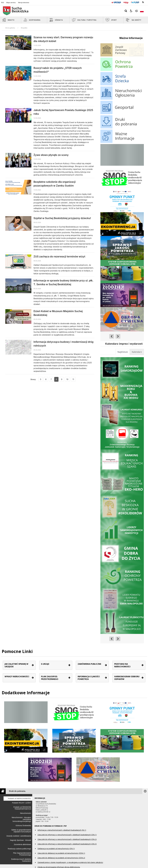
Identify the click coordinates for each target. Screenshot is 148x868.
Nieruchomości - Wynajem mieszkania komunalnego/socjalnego (21, 819)
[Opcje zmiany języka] (142, 11)
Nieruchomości (26, 813)
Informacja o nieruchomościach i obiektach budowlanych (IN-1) (62, 830)
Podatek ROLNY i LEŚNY (22, 803)
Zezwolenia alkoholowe (22, 844)
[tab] (137, 352)
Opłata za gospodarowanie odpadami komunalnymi (21, 831)
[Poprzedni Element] (112, 336)
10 (67, 379)
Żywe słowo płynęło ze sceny (51, 155)
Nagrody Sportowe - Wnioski (21, 840)
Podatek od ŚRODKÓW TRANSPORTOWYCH (22, 808)
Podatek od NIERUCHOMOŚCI (19, 799)
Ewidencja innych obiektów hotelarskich (21, 860)
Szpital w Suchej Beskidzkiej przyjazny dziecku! (62, 218)
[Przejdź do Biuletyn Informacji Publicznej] (126, 2)
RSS (3, 3)
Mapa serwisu (11, 3)
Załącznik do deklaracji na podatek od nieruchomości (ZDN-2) (61, 858)
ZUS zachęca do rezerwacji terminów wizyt (59, 257)
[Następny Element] (118, 336)
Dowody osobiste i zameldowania (19, 836)
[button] (131, 11)
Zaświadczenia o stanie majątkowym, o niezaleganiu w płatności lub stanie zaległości (70, 862)
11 (73, 379)
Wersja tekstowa (24, 3)
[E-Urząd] (116, 2)
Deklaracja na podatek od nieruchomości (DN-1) (56, 849)
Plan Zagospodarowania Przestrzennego (22, 854)
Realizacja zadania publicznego (19, 849)
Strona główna (10, 28)
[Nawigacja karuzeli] (115, 336)
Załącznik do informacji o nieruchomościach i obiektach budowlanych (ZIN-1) (67, 835)
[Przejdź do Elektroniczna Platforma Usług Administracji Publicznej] (135, 2)
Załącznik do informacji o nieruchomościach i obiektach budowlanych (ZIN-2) (67, 839)
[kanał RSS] (143, 2)
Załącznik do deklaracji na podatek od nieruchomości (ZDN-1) (61, 853)
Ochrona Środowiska (23, 826)
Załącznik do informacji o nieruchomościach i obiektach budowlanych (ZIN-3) (67, 844)
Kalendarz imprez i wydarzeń (124, 344)
